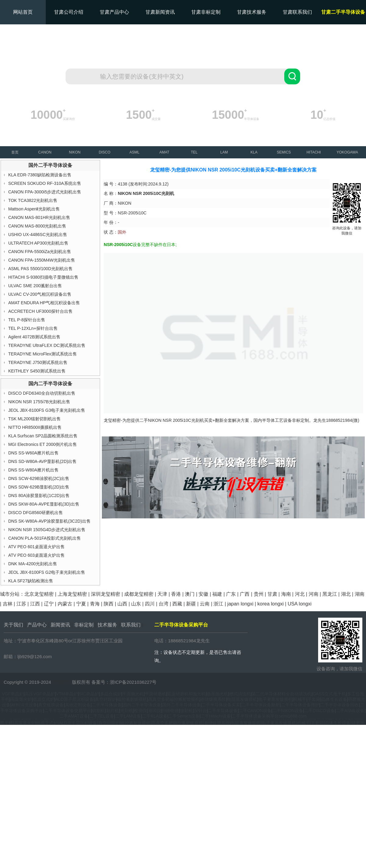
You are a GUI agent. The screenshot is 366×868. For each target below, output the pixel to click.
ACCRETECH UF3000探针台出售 (40, 311)
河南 (314, 594)
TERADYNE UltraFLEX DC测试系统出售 (47, 345)
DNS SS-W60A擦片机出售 (33, 453)
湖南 (360, 594)
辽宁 (49, 604)
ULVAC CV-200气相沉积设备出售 (40, 294)
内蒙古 (65, 604)
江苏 (21, 604)
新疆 (191, 604)
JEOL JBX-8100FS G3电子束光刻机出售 (47, 410)
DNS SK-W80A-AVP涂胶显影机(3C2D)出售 (49, 521)
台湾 (163, 604)
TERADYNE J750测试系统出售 (38, 362)
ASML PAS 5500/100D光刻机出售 (40, 269)
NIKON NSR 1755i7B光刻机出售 (39, 402)
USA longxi (300, 604)
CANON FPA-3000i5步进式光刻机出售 (45, 192)
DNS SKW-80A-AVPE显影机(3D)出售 (44, 504)
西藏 (177, 604)
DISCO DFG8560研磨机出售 (36, 513)
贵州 (259, 594)
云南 (205, 604)
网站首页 (23, 12)
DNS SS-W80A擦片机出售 (33, 470)
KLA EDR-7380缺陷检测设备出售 (40, 175)
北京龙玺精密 (39, 594)
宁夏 (81, 604)
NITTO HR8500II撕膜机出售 (35, 427)
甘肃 (272, 594)
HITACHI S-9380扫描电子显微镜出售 (43, 277)
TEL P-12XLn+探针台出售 (33, 328)
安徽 (203, 594)
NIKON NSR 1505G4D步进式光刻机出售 (47, 530)
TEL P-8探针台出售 (27, 320)
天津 (162, 594)
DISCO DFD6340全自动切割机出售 (42, 393)
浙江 (218, 604)
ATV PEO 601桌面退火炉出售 (36, 547)
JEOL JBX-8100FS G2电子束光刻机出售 (47, 572)
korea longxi (271, 604)
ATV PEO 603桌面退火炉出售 (36, 555)
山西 (122, 604)
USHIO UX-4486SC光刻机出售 (38, 235)
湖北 (346, 594)
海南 (286, 594)
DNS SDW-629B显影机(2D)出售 (39, 487)
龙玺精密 (62, 682)
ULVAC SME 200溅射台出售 (35, 286)
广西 (245, 594)
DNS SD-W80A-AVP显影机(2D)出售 (43, 461)
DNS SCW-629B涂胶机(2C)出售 (39, 478)
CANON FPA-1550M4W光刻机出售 (42, 260)
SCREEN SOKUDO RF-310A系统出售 (45, 183)
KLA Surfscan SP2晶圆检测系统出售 (43, 436)
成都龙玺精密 (139, 594)
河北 (300, 594)
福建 (217, 594)
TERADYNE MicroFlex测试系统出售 (43, 354)
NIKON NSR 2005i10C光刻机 (176, 420)
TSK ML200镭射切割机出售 (34, 419)
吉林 (8, 604)
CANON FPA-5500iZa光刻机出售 (40, 252)
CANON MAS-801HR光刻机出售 (39, 217)
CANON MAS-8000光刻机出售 (37, 226)
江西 (35, 604)
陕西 (109, 604)
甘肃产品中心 (114, 12)
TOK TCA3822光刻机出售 (33, 200)
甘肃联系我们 (297, 12)
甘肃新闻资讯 (160, 12)
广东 (231, 594)
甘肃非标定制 (206, 12)
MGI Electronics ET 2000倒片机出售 (43, 444)
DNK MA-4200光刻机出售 (33, 564)
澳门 (190, 594)
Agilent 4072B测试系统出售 (34, 337)
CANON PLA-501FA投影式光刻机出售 (45, 538)
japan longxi (240, 604)
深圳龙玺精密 (106, 594)
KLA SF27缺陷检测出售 (31, 581)
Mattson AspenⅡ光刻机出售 (34, 209)
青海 (95, 604)
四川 (150, 604)
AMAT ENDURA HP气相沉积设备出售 (44, 303)
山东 (136, 604)
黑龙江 (330, 594)
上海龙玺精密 (72, 594)
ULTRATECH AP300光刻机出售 (38, 243)
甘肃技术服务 (252, 12)
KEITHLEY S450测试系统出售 (37, 371)
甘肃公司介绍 (69, 12)
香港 (176, 594)
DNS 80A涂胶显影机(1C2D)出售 (39, 496)
